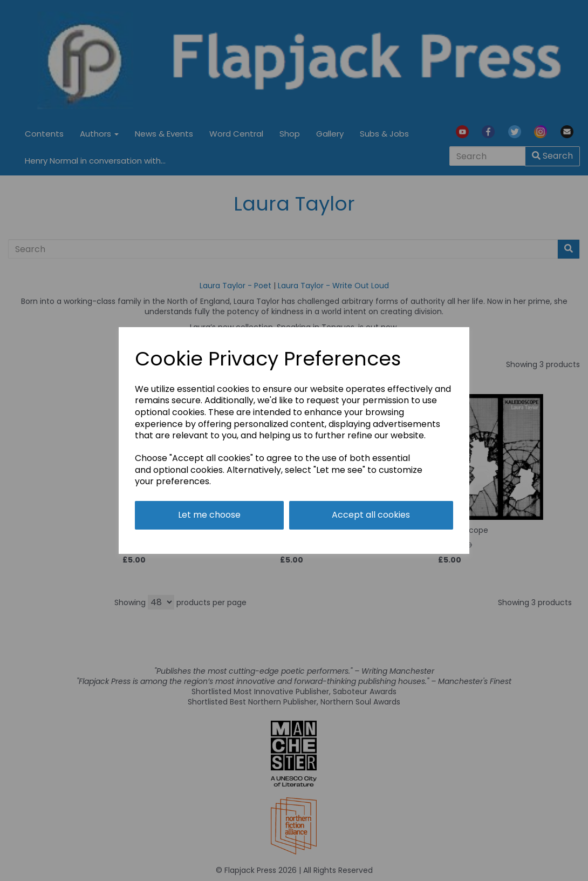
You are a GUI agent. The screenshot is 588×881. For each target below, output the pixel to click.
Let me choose (209, 515)
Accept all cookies (371, 515)
